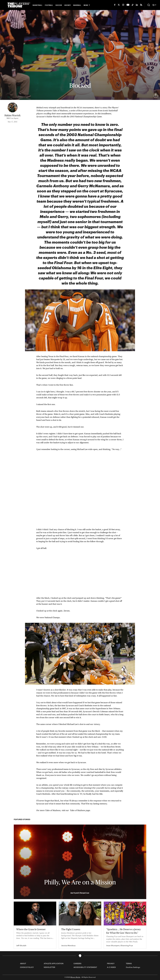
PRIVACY (111, 963)
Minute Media (75, 977)
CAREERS (77, 963)
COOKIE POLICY (27, 967)
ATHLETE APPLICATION (54, 963)
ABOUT (23, 963)
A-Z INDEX (111, 967)
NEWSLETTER (49, 967)
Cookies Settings (133, 967)
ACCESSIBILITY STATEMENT (85, 967)
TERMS (129, 963)
